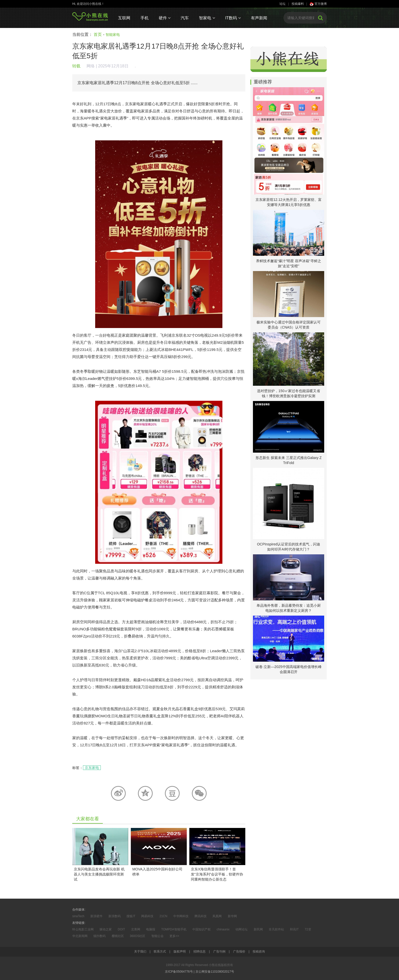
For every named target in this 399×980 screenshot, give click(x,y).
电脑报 (151, 929)
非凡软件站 (276, 929)
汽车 (185, 18)
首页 (98, 34)
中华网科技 (181, 916)
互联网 (124, 18)
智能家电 (113, 35)
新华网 (232, 916)
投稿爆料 (298, 4)
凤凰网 (217, 916)
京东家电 (92, 768)
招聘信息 (199, 952)
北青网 (136, 929)
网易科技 (147, 916)
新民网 (258, 929)
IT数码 (233, 18)
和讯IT (294, 929)
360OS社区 (138, 936)
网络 (91, 66)
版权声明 (180, 952)
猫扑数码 (99, 936)
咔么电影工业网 (83, 929)
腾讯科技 (201, 916)
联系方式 (160, 952)
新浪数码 (115, 916)
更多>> (174, 936)
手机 (145, 18)
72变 (308, 929)
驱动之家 (106, 929)
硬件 (165, 18)
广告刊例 (219, 952)
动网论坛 (241, 929)
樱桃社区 (118, 936)
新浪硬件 (96, 916)
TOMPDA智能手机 (174, 929)
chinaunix (223, 929)
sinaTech (78, 916)
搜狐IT (131, 916)
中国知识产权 (202, 929)
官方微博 (318, 4)
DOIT (122, 929)
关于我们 (140, 952)
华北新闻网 (80, 936)
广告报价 (239, 952)
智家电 (207, 18)
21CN (163, 916)
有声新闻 (259, 18)
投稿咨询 (259, 952)
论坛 (282, 4)
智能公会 (158, 936)
